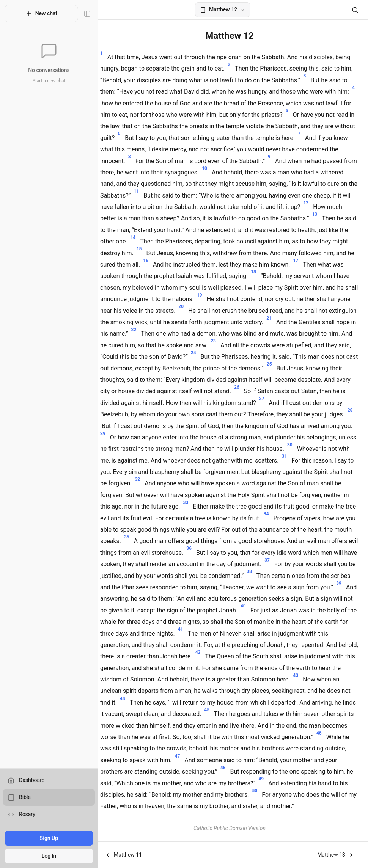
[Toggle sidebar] (80, 14)
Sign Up (45, 838)
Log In (45, 856)
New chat (38, 14)
